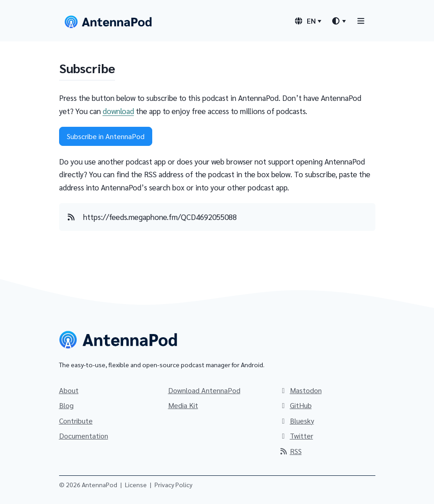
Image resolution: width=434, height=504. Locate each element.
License (136, 484)
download (118, 111)
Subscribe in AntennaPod (106, 136)
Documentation (84, 436)
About (69, 390)
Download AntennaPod (204, 390)
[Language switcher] (308, 21)
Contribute (76, 421)
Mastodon (300, 390)
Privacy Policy (173, 484)
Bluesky (297, 421)
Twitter (296, 436)
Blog (66, 405)
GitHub (295, 405)
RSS (290, 451)
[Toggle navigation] (361, 21)
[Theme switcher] (339, 21)
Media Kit (183, 405)
